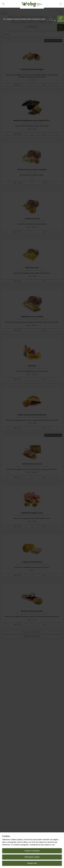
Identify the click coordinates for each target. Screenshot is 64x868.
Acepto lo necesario (32, 851)
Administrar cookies (32, 857)
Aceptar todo (32, 863)
